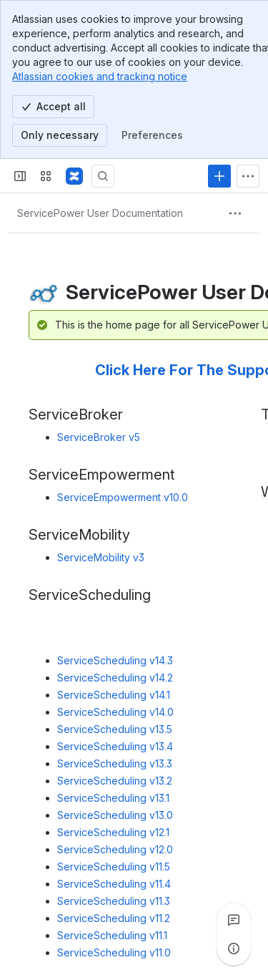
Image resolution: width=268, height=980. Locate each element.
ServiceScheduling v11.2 (114, 918)
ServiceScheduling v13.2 (115, 781)
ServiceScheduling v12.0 (115, 849)
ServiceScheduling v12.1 (113, 832)
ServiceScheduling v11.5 (114, 867)
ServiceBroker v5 (99, 437)
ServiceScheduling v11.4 (114, 884)
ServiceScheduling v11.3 (114, 901)
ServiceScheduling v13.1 (113, 798)
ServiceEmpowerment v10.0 (123, 497)
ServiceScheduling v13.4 (115, 746)
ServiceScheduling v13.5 (115, 729)
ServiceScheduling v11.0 (114, 952)
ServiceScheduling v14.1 (114, 695)
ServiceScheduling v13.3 (115, 763)
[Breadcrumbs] (100, 213)
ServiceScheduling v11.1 (112, 935)
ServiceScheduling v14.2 (115, 678)
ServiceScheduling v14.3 (115, 660)
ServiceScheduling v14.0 (115, 712)
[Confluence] (74, 176)
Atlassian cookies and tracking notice (100, 76)
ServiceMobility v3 (101, 557)
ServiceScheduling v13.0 (115, 815)
